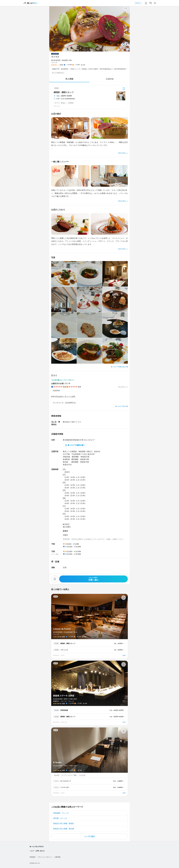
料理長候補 (64, 710)
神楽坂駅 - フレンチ (61, 813)
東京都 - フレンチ (60, 818)
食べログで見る (121, 406)
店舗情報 (110, 79)
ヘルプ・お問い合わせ (37, 851)
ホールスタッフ (66, 781)
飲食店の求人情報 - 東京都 (64, 829)
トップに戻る (89, 836)
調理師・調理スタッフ (64, 92)
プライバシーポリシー (45, 857)
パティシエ (64, 650)
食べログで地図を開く (76, 445)
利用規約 (33, 857)
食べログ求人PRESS (37, 847)
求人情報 (69, 79)
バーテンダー (65, 787)
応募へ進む (93, 579)
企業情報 (57, 857)
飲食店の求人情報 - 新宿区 (64, 823)
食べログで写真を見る (118, 367)
